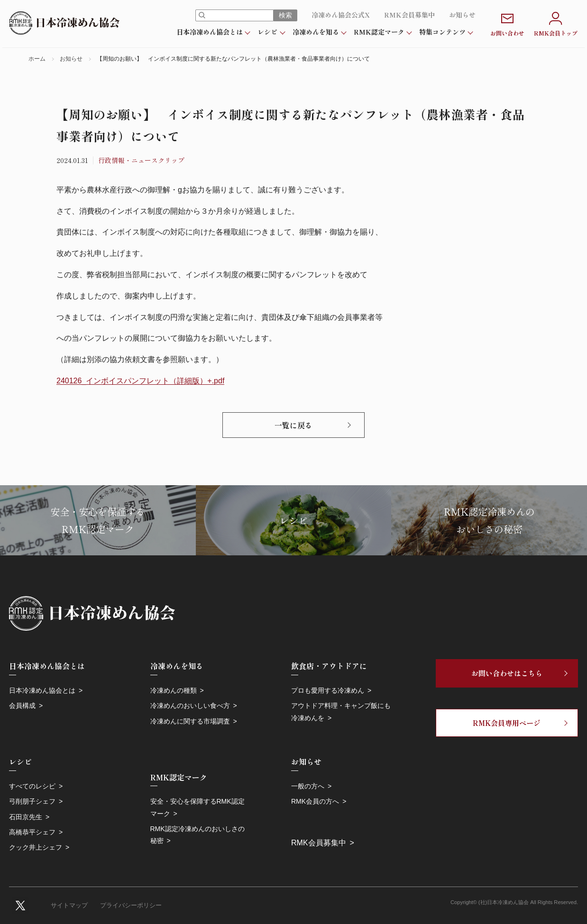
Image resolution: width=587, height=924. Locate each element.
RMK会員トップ (556, 23)
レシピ (267, 32)
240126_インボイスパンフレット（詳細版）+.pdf (140, 381)
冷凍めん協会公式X (341, 15)
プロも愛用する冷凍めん (328, 690)
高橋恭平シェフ (32, 832)
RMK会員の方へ (315, 801)
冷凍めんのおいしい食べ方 (190, 706)
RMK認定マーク (379, 32)
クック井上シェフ (36, 847)
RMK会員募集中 (409, 15)
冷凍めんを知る (316, 32)
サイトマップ (69, 905)
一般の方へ (308, 786)
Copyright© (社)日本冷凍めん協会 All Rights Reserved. (514, 902)
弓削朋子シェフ (32, 801)
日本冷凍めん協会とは (210, 32)
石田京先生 (26, 817)
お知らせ (462, 15)
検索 (285, 15)
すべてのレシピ (32, 786)
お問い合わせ (507, 23)
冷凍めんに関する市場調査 (190, 721)
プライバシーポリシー (131, 905)
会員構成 (22, 706)
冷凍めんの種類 (174, 690)
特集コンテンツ (442, 32)
